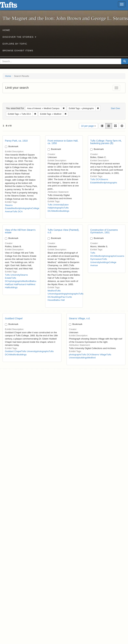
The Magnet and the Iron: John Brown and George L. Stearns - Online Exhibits (13, 6)
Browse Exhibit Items (18, 51)
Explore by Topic (15, 44)
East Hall (13, 284)
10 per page (88, 126)
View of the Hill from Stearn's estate (20, 231)
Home (6, 30)
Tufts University (55, 205)
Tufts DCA (17, 211)
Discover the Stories (19, 37)
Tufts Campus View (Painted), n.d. (63, 231)
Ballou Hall (59, 300)
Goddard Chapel (14, 318)
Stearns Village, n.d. (80, 318)
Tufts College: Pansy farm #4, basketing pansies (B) (106, 142)
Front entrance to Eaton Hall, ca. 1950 (63, 142)
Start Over (115, 108)
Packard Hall (24, 284)
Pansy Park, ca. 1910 (16, 141)
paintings (62, 294)
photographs (26, 208)
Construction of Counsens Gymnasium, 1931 (104, 231)
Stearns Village (99, 355)
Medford (15, 208)
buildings (65, 211)
